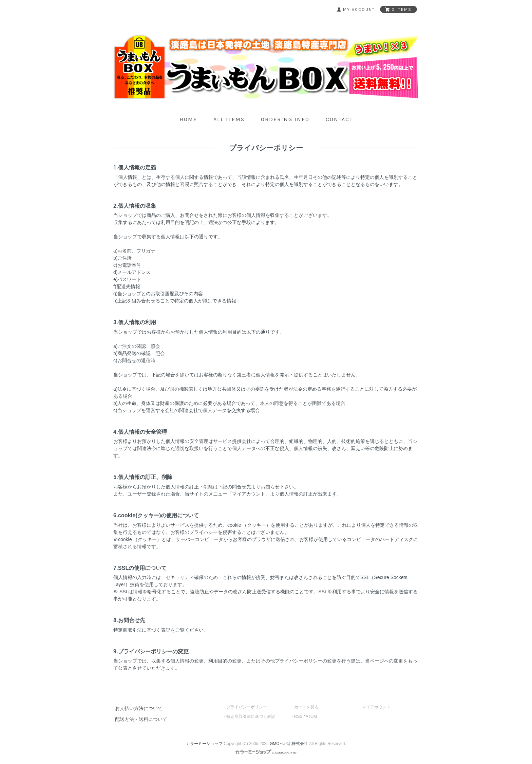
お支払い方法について (139, 708)
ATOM (311, 716)
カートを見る (306, 707)
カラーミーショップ (204, 744)
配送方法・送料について (141, 719)
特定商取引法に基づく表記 (251, 716)
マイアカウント (376, 707)
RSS (298, 716)
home (188, 119)
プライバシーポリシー (247, 707)
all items (229, 119)
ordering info (285, 119)
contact (339, 119)
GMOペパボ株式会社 (289, 744)
